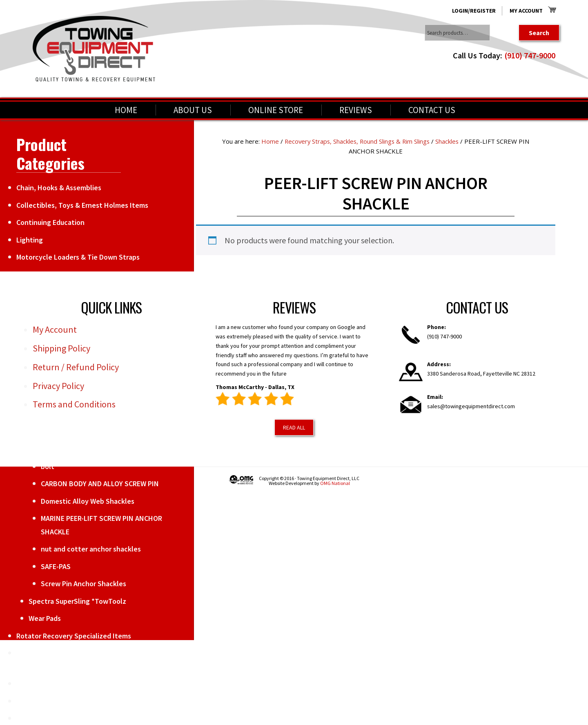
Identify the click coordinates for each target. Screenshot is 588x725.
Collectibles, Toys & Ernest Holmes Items (82, 205)
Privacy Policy (58, 386)
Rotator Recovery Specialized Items (74, 636)
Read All (294, 427)
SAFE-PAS (56, 566)
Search (539, 33)
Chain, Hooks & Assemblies (59, 188)
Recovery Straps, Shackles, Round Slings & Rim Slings (357, 141)
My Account (526, 11)
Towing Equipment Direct (94, 49)
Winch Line (33, 718)
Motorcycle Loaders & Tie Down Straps (78, 257)
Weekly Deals (38, 701)
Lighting (30, 240)
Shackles (449, 141)
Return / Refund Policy (76, 367)
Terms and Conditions (74, 404)
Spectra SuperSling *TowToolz (77, 601)
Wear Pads (45, 618)
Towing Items (38, 684)
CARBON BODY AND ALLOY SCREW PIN (100, 484)
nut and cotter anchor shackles (91, 549)
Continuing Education (50, 222)
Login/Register (474, 11)
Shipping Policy (61, 348)
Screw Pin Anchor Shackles (84, 584)
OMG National (335, 483)
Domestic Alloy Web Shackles (88, 501)
